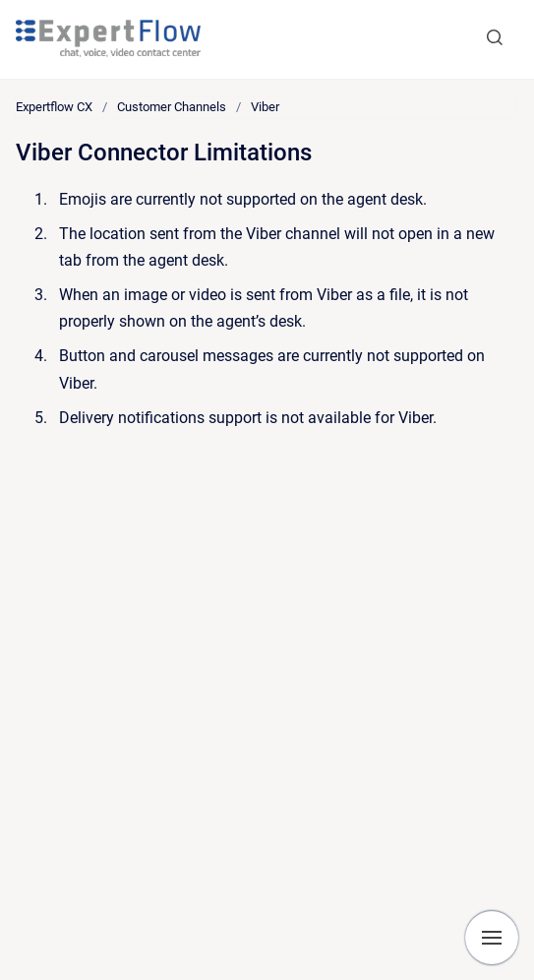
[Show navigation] (492, 938)
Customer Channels (172, 107)
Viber (265, 107)
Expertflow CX (54, 107)
